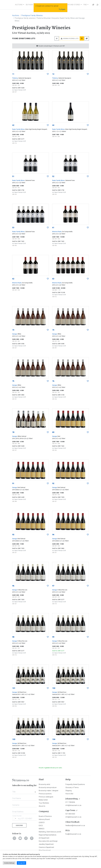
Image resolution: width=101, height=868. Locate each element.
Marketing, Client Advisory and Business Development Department (62, 832)
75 (13, 381)
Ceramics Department (46, 847)
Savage (15, 334)
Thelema (15, 78)
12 (53, 74)
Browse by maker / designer (49, 791)
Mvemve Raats (57, 232)
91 (13, 483)
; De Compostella (67, 232)
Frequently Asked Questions (75, 784)
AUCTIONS (19, 5)
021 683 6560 (70, 814)
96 (13, 586)
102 (54, 688)
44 (53, 125)
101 (14, 688)
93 (13, 535)
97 (53, 586)
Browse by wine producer (48, 787)
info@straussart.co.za (73, 805)
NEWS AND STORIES (73, 5)
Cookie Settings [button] (9, 863)
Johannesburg (72, 799)
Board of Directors (45, 816)
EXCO (41, 826)
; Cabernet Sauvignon (24, 78)
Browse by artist (44, 784)
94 (53, 535)
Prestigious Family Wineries (32, 15)
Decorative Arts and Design (48, 841)
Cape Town (70, 810)
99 (53, 637)
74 (53, 330)
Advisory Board (44, 819)
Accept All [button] (21, 863)
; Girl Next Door (22, 692)
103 (14, 739)
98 (13, 637)
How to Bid (69, 794)
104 (54, 739)
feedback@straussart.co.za (75, 825)
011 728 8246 (70, 802)
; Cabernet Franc (30, 180)
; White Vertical (22, 436)
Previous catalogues (46, 797)
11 (13, 74)
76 (53, 381)
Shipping (68, 791)
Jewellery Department (46, 844)
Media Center (43, 800)
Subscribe (19, 825)
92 (53, 483)
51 (13, 176)
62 (13, 279)
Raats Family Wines (18, 129)
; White (19, 334)
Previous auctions (45, 794)
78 (13, 432)
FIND (85, 5)
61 (53, 228)
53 (13, 228)
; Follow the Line (22, 590)
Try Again (62, 9)
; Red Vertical (21, 487)
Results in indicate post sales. (51, 768)
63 (53, 279)
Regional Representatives (48, 835)
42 (13, 125)
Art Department (44, 838)
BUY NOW (29, 5)
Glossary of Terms (72, 787)
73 (13, 330)
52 (53, 176)
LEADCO (42, 822)
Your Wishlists (44, 803)
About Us (42, 806)
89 (53, 432)
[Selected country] (14, 818)
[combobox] (24, 791)
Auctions (16, 15)
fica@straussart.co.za (73, 834)
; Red (58, 436)
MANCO (42, 829)
